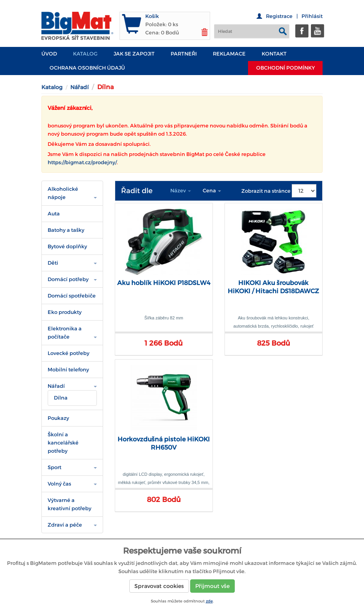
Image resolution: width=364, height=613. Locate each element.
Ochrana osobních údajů (87, 68)
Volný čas (59, 484)
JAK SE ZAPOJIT (134, 54)
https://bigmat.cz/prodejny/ (82, 162)
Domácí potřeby (68, 279)
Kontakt (274, 54)
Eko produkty (65, 312)
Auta (54, 214)
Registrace (279, 16)
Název (181, 191)
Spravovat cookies (159, 586)
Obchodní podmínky (285, 68)
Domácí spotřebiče (72, 296)
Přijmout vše (212, 586)
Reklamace (229, 54)
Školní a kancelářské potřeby (63, 443)
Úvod (49, 54)
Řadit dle (137, 191)
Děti (53, 263)
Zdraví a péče (65, 525)
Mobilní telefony (68, 370)
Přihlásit (312, 16)
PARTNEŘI (184, 54)
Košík (152, 16)
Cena (212, 191)
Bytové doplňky (67, 246)
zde (209, 601)
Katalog (85, 54)
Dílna (61, 398)
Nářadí (79, 87)
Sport (54, 467)
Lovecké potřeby (69, 353)
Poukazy (58, 418)
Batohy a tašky (66, 230)
